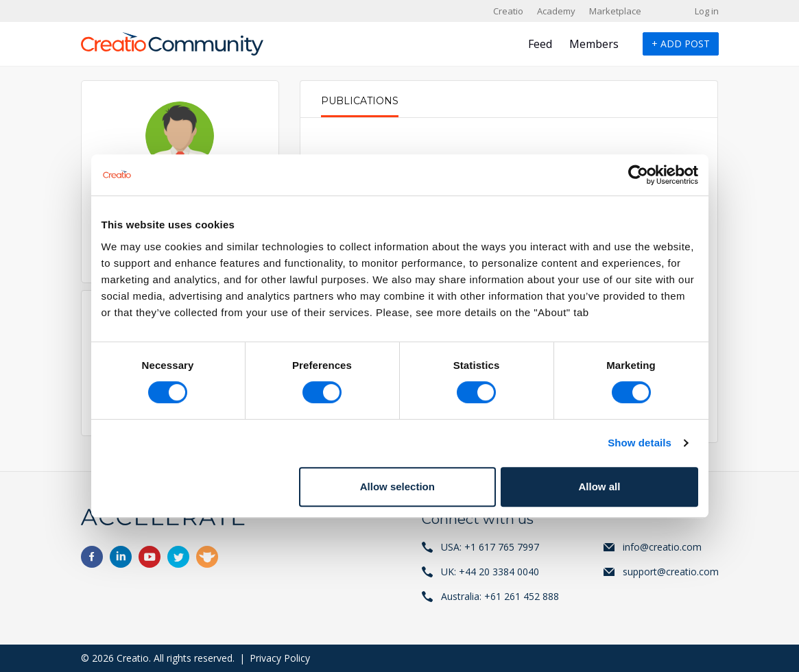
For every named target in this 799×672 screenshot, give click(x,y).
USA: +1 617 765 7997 (490, 547)
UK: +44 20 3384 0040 (490, 572)
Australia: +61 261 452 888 (500, 596)
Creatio (508, 11)
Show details (640, 443)
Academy (556, 11)
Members (594, 44)
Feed (540, 44)
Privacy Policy (280, 658)
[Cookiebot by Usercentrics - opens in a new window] (638, 175)
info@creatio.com (662, 547)
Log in (707, 11)
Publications (360, 101)
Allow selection (397, 487)
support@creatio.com (671, 572)
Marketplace (615, 11)
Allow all (600, 487)
